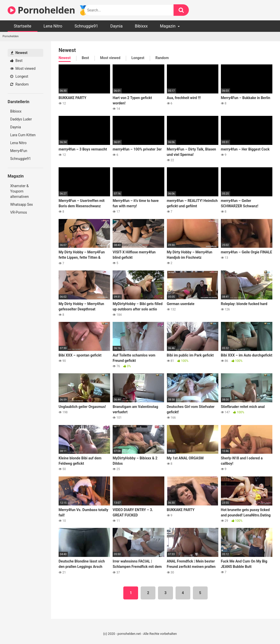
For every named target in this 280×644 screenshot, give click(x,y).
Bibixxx (141, 26)
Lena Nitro (53, 26)
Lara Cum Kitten (23, 135)
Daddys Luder (21, 119)
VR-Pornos (19, 212)
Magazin (168, 26)
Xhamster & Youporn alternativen (19, 191)
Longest (19, 76)
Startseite (23, 26)
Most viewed (23, 68)
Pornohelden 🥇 (48, 10)
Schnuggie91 (86, 26)
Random (19, 84)
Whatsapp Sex (22, 204)
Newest (19, 53)
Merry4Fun (19, 151)
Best (16, 61)
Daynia (116, 26)
